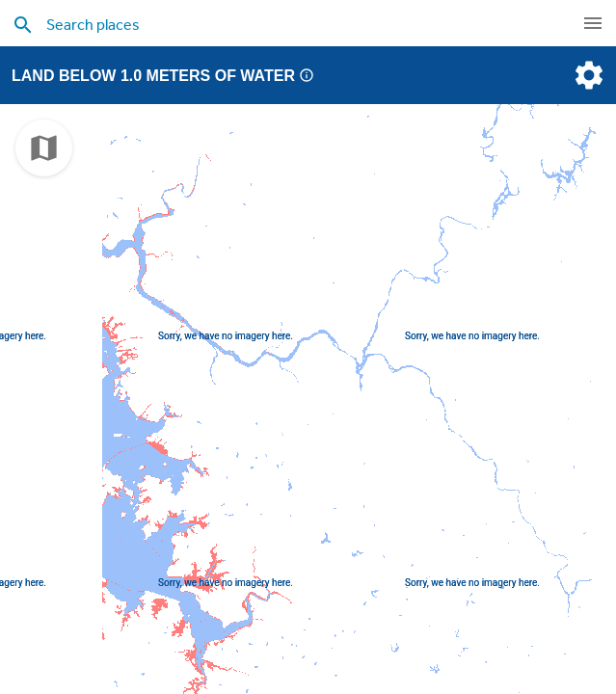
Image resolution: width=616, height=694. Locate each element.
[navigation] (593, 23)
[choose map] (44, 148)
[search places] (280, 24)
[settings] (587, 75)
